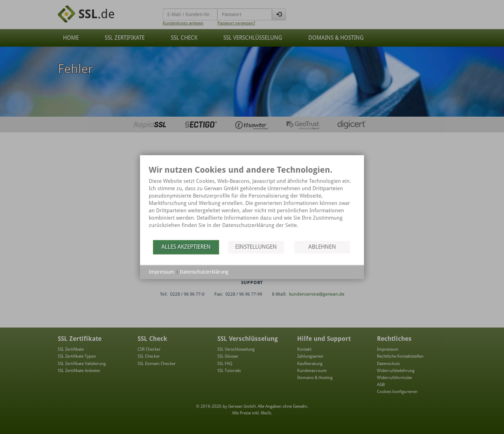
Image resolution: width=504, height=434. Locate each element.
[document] (252, 202)
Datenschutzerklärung (204, 272)
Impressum (162, 272)
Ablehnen (322, 247)
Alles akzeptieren (186, 247)
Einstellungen (256, 247)
